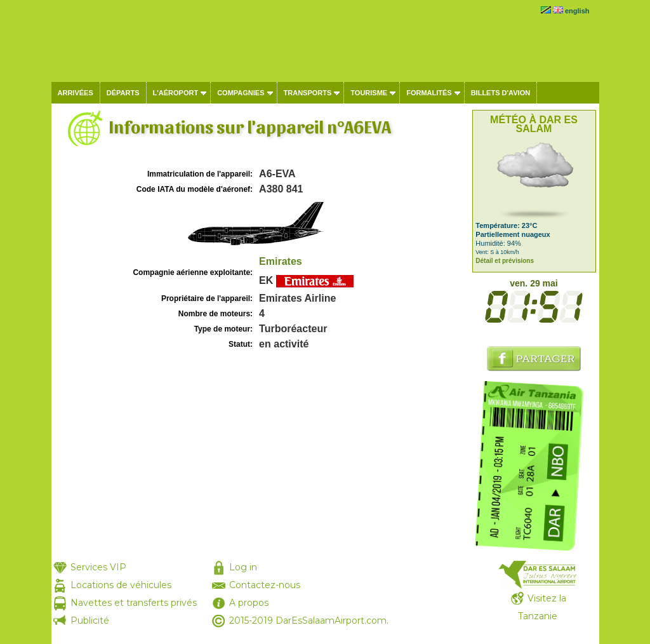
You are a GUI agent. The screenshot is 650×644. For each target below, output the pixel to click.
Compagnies (241, 93)
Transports (308, 93)
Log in (243, 567)
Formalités (429, 93)
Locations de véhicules (121, 585)
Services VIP (98, 567)
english (577, 11)
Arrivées (76, 93)
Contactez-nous (265, 585)
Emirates (281, 261)
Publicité (90, 621)
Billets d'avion (501, 93)
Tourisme (369, 93)
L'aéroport (176, 93)
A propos (249, 603)
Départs (123, 93)
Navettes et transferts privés (134, 603)
